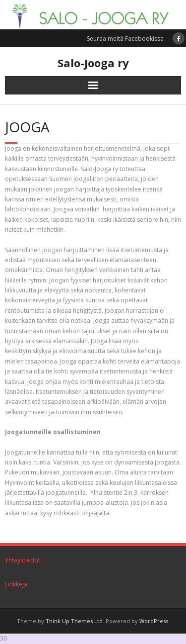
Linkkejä (16, 584)
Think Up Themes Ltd (74, 621)
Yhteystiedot (23, 560)
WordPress (154, 621)
